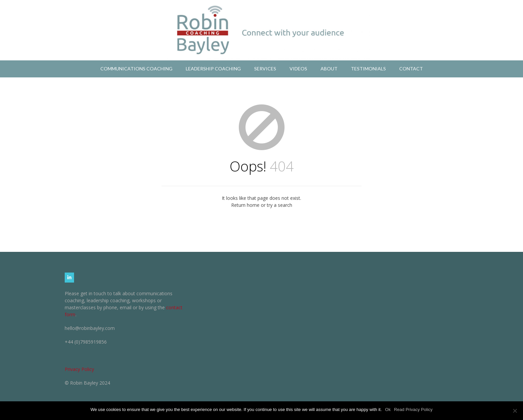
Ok (388, 409)
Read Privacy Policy (413, 409)
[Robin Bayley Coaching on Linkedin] (69, 278)
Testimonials (368, 69)
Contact (411, 69)
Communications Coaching (136, 69)
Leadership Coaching (213, 69)
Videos (298, 69)
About (329, 69)
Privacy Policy (79, 369)
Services (265, 69)
